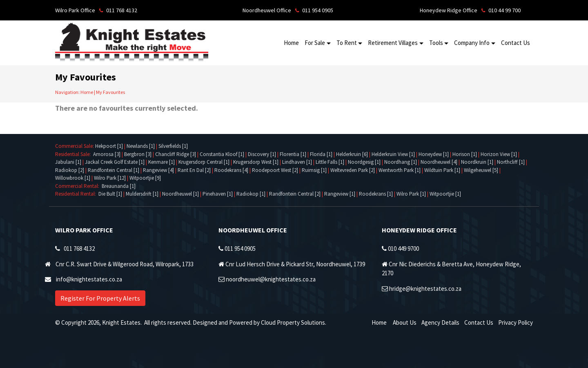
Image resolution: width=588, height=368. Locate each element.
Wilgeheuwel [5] (481, 170)
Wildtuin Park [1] (442, 170)
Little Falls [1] (330, 162)
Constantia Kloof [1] (222, 154)
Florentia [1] (293, 154)
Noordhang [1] (401, 162)
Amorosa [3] (107, 154)
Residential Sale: (74, 154)
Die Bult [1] (110, 194)
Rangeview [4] (158, 170)
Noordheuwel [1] (180, 194)
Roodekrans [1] (376, 194)
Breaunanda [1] (119, 186)
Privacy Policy (516, 322)
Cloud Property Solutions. (294, 322)
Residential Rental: (77, 194)
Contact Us (516, 43)
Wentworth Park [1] (400, 170)
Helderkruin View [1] (393, 154)
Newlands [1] (141, 146)
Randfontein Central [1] (114, 170)
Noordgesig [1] (364, 162)
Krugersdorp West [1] (256, 162)
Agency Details (440, 322)
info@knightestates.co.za (89, 279)
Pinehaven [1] (218, 194)
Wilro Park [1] (411, 194)
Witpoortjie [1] (445, 194)
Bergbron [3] (138, 154)
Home (291, 43)
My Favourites (110, 92)
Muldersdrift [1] (142, 194)
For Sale (315, 43)
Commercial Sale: (75, 146)
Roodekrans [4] (231, 170)
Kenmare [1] (161, 162)
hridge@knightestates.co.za (425, 289)
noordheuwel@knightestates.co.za (271, 279)
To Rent (347, 43)
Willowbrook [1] (73, 178)
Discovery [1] (262, 154)
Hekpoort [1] (109, 146)
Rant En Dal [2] (194, 170)
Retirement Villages (393, 43)
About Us (405, 322)
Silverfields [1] (173, 146)
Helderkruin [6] (352, 154)
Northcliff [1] (511, 162)
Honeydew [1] (434, 154)
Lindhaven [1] (297, 162)
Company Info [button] (472, 43)
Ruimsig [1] (314, 170)
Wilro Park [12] (110, 178)
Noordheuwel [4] (439, 162)
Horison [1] (465, 154)
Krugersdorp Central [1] (204, 162)
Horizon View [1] (499, 154)
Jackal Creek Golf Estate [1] (115, 162)
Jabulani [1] (68, 162)
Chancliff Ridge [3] (176, 154)
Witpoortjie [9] (145, 178)
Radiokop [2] (70, 170)
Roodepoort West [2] (275, 170)
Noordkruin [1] (477, 162)
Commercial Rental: (78, 186)
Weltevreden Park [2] (353, 170)
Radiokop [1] (251, 194)
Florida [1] (321, 154)
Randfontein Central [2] (295, 194)
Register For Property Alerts (100, 298)
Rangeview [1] (340, 194)
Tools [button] (436, 43)
